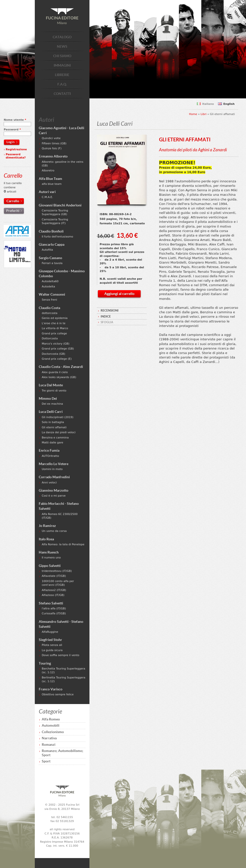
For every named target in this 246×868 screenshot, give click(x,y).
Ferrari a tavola (52, 263)
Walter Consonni (52, 294)
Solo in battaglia (53, 422)
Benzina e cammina (55, 438)
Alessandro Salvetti (54, 622)
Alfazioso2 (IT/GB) (54, 590)
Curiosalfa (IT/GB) (54, 613)
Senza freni (49, 300)
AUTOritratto (50, 456)
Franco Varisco (51, 689)
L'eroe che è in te (54, 323)
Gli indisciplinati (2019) (58, 417)
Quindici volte (51, 138)
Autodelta (48, 287)
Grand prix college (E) (57, 359)
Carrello (13, 201)
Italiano (208, 104)
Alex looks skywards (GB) (59, 377)
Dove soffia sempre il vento (61, 655)
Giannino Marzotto (54, 490)
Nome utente (15, 120)
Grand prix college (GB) (58, 349)
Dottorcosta (50, 338)
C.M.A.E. (47, 197)
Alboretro (48, 171)
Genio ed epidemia (55, 318)
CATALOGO (62, 37)
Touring (45, 663)
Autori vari (47, 192)
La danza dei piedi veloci (59, 432)
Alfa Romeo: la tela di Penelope (63, 544)
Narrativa (49, 738)
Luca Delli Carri (51, 412)
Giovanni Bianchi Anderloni (60, 205)
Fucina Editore (62, 16)
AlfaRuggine (50, 632)
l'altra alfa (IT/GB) (54, 609)
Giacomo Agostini (53, 128)
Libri (204, 114)
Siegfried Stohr (50, 640)
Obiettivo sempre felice (58, 694)
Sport (46, 761)
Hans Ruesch (49, 552)
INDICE (106, 316)
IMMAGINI (62, 65)
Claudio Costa (49, 308)
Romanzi (49, 745)
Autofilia (47, 250)
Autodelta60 (50, 281)
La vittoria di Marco (55, 328)
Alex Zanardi (73, 367)
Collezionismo (53, 732)
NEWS (62, 46)
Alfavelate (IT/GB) (54, 576)
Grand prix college (54, 334)
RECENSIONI (110, 310)
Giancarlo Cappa (52, 244)
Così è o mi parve (54, 496)
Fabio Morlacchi (51, 504)
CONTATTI (62, 94)
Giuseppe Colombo (53, 271)
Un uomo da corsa (54, 531)
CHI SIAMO (62, 56)
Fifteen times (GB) (54, 143)
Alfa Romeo (51, 719)
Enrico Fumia (49, 450)
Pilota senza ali (52, 645)
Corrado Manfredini (54, 477)
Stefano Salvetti (51, 603)
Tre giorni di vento (54, 391)
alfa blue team (52, 184)
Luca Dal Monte (51, 385)
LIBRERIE (62, 75)
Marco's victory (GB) (56, 344)
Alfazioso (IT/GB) (53, 595)
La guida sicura (52, 650)
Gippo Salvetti (50, 566)
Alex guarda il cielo (55, 372)
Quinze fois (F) (52, 148)
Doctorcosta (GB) (53, 354)
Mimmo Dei (48, 398)
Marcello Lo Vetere (54, 464)
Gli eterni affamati (54, 427)
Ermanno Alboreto (53, 156)
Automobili (51, 725)
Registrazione (16, 149)
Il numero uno (51, 558)
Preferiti (13, 211)
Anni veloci (49, 483)
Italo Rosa (46, 539)
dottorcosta (50, 313)
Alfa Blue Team (50, 179)
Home (193, 114)
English (229, 104)
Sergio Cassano (50, 258)
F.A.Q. (62, 84)
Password (12, 130)
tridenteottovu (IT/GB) (57, 571)
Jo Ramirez (47, 526)
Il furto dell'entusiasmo (57, 237)
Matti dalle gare (52, 443)
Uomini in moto (52, 469)
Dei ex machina (52, 404)
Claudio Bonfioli (51, 231)
